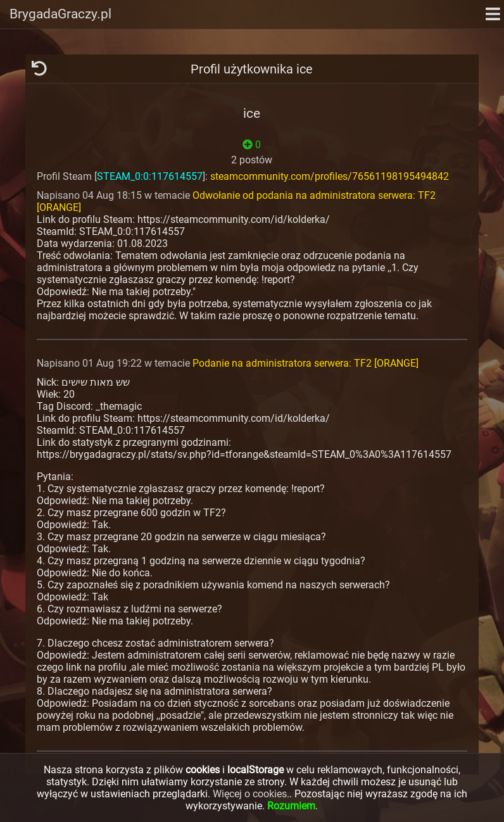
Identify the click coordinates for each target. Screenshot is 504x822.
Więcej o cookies (250, 794)
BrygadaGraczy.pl (60, 14)
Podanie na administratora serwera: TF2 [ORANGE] (306, 363)
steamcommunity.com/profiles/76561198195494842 (330, 176)
